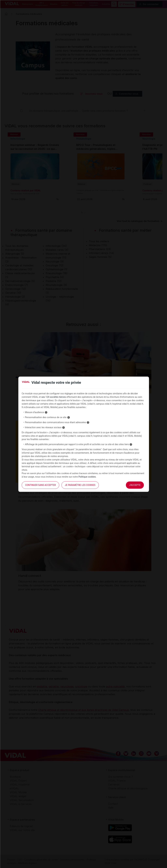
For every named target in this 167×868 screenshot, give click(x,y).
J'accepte (135, 485)
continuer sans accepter (40, 485)
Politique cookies (87, 477)
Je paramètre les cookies (80, 485)
